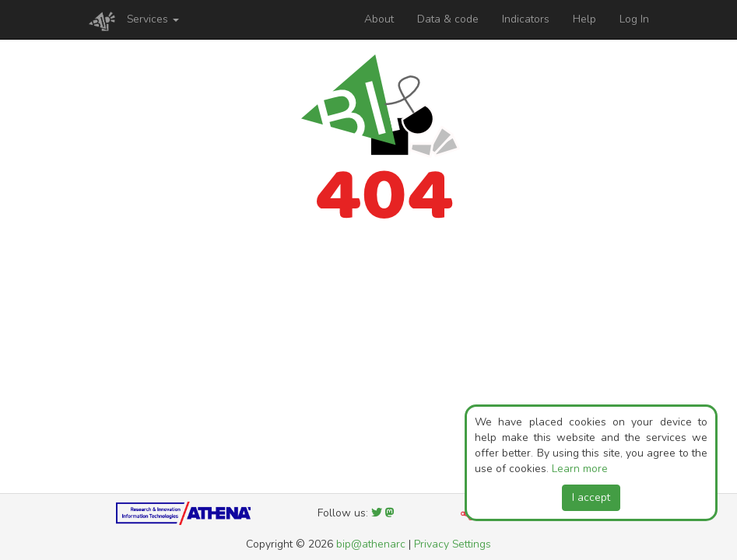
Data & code (448, 19)
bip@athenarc (371, 544)
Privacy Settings (453, 544)
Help (584, 19)
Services (153, 19)
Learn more (580, 469)
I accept (591, 497)
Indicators (526, 19)
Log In (634, 19)
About (379, 19)
